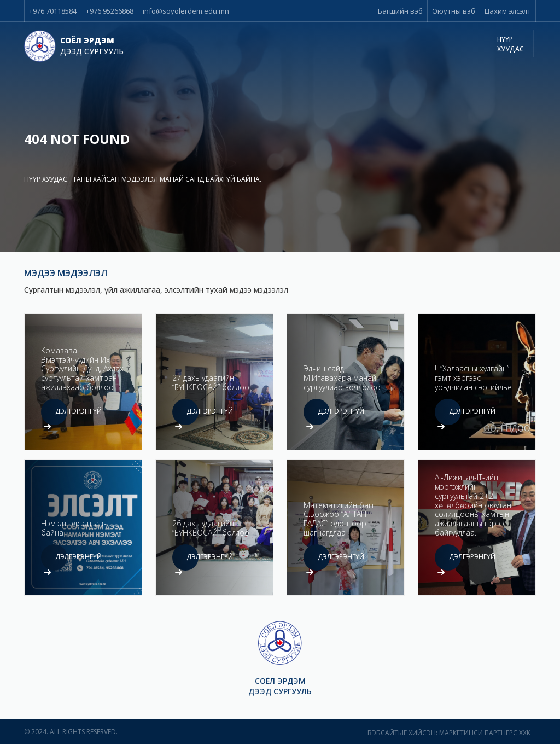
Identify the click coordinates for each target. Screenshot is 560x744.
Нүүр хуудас (46, 179)
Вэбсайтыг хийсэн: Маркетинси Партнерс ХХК (449, 733)
